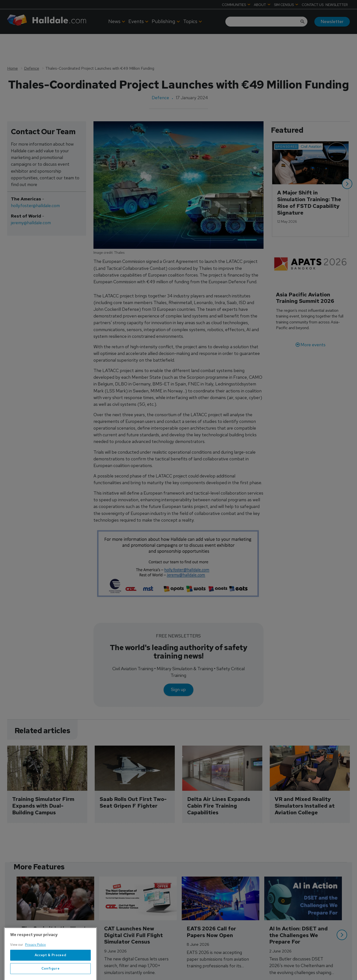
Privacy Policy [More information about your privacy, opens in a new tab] (35, 960)
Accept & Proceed (51, 970)
